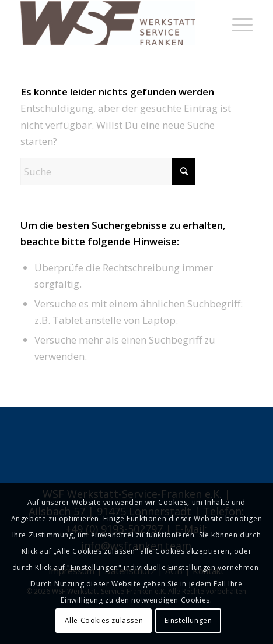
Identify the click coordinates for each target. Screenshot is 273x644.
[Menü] (237, 23)
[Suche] (108, 171)
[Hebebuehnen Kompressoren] (113, 23)
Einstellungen (188, 620)
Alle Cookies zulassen (104, 620)
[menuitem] (237, 23)
